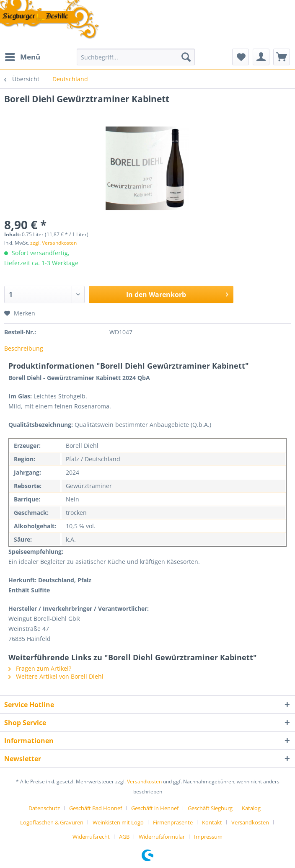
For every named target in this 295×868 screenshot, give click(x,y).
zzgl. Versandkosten (53, 243)
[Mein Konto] (261, 57)
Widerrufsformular (162, 837)
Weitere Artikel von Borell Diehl (56, 676)
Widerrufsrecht (91, 837)
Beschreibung (24, 348)
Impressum (208, 837)
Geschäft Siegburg (210, 808)
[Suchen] (186, 57)
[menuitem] (22, 57)
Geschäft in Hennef (155, 808)
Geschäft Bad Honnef (96, 808)
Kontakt (212, 822)
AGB (124, 837)
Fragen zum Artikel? (40, 668)
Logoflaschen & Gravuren (52, 822)
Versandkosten (144, 781)
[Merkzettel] (241, 57)
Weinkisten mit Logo (118, 822)
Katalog (251, 808)
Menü (23, 56)
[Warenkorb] (282, 57)
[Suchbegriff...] (136, 57)
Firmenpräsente (173, 822)
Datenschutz (44, 808)
